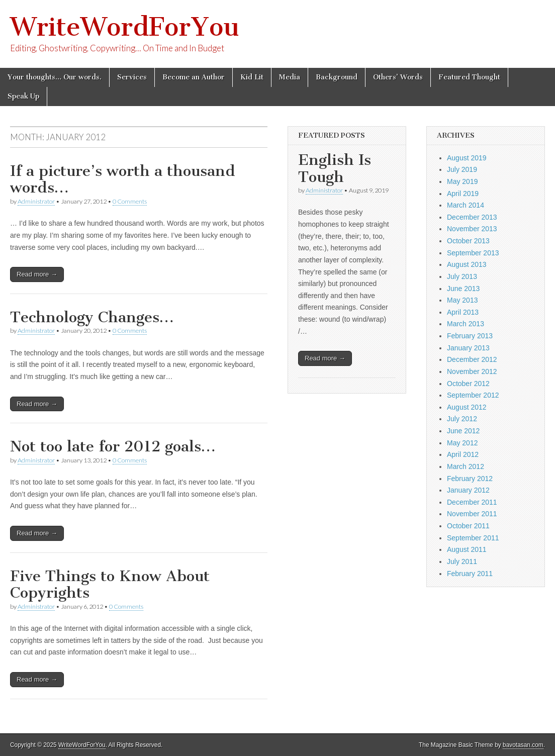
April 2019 (463, 194)
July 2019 (462, 169)
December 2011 (472, 502)
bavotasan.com (523, 745)
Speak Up (23, 96)
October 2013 (468, 241)
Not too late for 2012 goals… (113, 446)
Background (337, 77)
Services (132, 77)
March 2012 (466, 466)
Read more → (37, 274)
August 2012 (467, 407)
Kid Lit (252, 77)
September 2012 (473, 395)
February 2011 (470, 574)
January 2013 (468, 348)
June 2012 (463, 431)
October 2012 (468, 384)
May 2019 (462, 181)
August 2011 (467, 549)
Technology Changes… (92, 317)
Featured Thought (469, 77)
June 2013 (463, 289)
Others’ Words (398, 77)
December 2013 (472, 217)
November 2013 (472, 229)
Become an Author (194, 77)
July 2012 (462, 419)
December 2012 (472, 359)
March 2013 (466, 324)
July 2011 (462, 561)
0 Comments (130, 201)
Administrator (36, 201)
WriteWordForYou (125, 27)
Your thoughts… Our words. (55, 77)
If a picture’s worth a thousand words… (123, 179)
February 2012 (470, 479)
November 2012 (472, 371)
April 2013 (463, 312)
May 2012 (462, 443)
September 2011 (473, 538)
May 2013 (462, 300)
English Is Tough (335, 168)
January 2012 (468, 490)
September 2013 (473, 253)
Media (290, 77)
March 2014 (466, 205)
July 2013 (462, 276)
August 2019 (467, 158)
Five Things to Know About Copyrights (110, 585)
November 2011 (472, 514)
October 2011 (468, 526)
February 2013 (470, 336)
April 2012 (463, 454)
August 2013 (467, 264)
